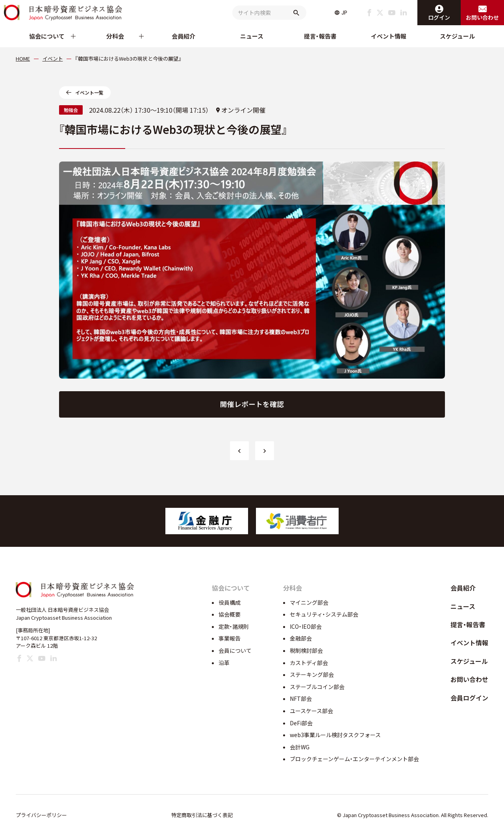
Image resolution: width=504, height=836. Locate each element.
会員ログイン (469, 698)
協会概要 (230, 614)
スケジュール (457, 36)
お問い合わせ (469, 679)
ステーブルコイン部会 (317, 687)
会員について (235, 650)
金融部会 (301, 638)
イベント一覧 (89, 92)
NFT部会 (301, 699)
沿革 (224, 663)
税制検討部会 (306, 650)
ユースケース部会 (311, 711)
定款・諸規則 (234, 626)
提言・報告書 (320, 36)
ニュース (252, 36)
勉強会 (71, 110)
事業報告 (230, 638)
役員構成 (230, 602)
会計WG (300, 747)
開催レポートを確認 (252, 404)
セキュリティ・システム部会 (324, 614)
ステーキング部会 (312, 674)
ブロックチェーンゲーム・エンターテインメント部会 (354, 759)
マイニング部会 (309, 602)
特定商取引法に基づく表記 (202, 815)
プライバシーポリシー (41, 815)
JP (344, 13)
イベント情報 (389, 36)
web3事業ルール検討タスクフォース (335, 735)
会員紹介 (183, 36)
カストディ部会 (309, 663)
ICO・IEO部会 (306, 626)
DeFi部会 (301, 723)
